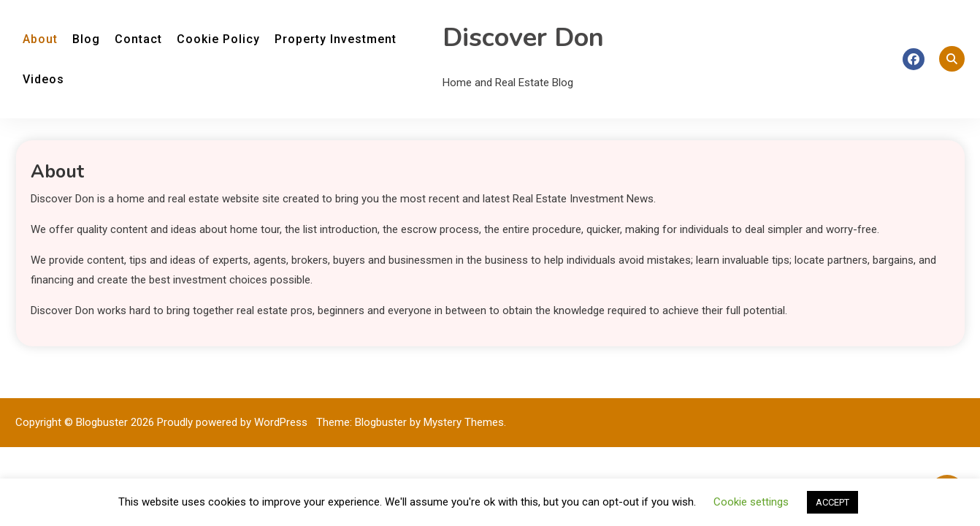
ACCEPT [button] (832, 502)
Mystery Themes (464, 422)
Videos (43, 79)
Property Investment (336, 39)
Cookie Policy (218, 39)
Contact (138, 39)
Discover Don (523, 38)
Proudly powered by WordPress (234, 422)
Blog (86, 39)
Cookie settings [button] (751, 502)
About (40, 39)
